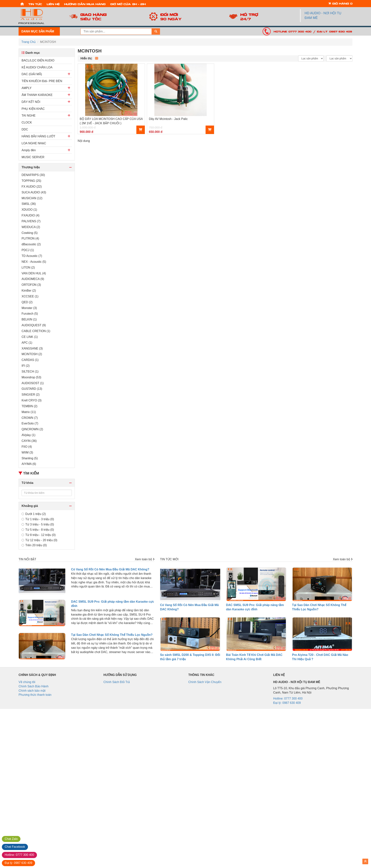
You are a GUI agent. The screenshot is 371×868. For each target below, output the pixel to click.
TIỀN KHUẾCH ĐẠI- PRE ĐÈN (42, 81)
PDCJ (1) (28, 250)
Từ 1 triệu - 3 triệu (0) (38, 519)
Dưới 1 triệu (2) (34, 514)
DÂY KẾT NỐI (31, 102)
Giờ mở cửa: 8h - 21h (128, 4)
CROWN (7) (30, 418)
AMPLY (27, 88)
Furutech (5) (30, 314)
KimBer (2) (29, 291)
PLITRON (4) (30, 238)
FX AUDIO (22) (32, 187)
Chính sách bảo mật (32, 691)
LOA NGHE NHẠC (34, 143)
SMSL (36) (29, 204)
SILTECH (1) (30, 372)
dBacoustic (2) (31, 244)
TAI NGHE (29, 116)
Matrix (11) (29, 412)
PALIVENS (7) (31, 221)
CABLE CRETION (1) (36, 331)
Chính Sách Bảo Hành (33, 686)
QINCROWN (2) (32, 429)
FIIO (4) (27, 447)
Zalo (11, 839)
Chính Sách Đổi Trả (117, 682)
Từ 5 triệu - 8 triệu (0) (38, 530)
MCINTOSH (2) (32, 354)
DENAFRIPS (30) (33, 175)
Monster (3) (29, 308)
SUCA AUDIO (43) (34, 192)
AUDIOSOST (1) (33, 383)
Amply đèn (29, 150)
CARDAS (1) (30, 360)
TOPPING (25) (31, 181)
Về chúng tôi (27, 682)
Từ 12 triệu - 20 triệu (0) (39, 540)
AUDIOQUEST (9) (34, 325)
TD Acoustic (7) (32, 256)
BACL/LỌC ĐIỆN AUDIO (38, 60)
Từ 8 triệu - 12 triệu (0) (39, 535)
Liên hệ (53, 4)
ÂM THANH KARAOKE (37, 95)
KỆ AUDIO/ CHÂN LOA (37, 67)
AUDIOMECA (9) (33, 279)
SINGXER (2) (31, 395)
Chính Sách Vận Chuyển (205, 682)
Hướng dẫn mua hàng (85, 4)
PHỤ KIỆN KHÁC (33, 109)
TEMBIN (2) (29, 406)
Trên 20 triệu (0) (34, 545)
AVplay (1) (29, 435)
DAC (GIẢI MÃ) (32, 74)
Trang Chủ (29, 42)
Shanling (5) (30, 458)
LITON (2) (28, 268)
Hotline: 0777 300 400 (293, 31)
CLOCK (27, 122)
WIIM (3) (27, 452)
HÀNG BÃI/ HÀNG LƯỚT (38, 136)
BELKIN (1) (29, 319)
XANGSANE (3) (32, 348)
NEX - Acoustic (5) (34, 262)
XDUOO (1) (29, 210)
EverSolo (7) (30, 423)
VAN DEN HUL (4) (34, 273)
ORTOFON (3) (31, 285)
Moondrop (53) (31, 377)
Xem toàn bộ (145, 559)
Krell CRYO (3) (32, 400)
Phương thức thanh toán (35, 695)
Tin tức (35, 4)
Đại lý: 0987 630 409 (335, 31)
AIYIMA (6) (29, 464)
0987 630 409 (18, 863)
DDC (25, 129)
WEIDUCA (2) (31, 227)
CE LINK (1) (30, 337)
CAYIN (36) (29, 441)
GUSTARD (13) (32, 389)
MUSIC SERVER (33, 157)
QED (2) (27, 302)
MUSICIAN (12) (32, 198)
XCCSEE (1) (30, 296)
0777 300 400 (19, 855)
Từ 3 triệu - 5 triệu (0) (38, 524)
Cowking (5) (30, 233)
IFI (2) (26, 366)
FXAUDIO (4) (30, 215)
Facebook (15, 847)
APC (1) (27, 343)
